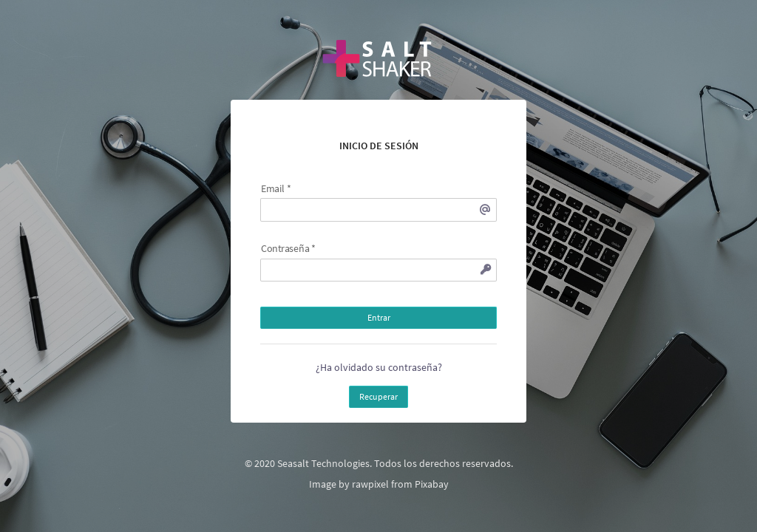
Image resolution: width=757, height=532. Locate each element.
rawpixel (370, 484)
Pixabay (432, 484)
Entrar (379, 317)
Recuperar (378, 396)
